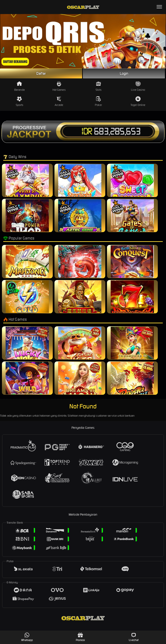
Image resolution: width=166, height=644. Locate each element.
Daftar (41, 73)
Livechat (134, 637)
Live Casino (138, 86)
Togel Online (138, 101)
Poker (98, 101)
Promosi (81, 637)
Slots (98, 86)
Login (124, 73)
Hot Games (59, 86)
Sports (20, 101)
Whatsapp (27, 637)
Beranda (19, 86)
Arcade (59, 101)
